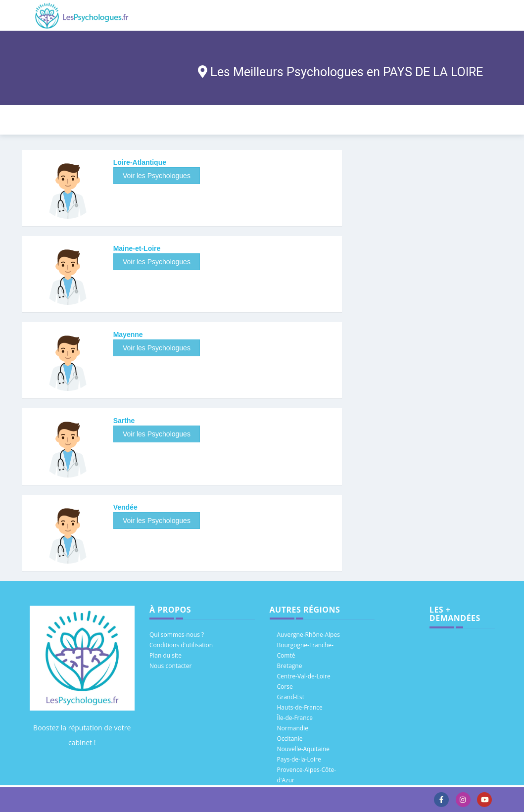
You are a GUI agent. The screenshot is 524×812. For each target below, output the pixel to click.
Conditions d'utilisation (181, 645)
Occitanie (290, 739)
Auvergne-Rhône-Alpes (309, 635)
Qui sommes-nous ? (177, 635)
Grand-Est (291, 697)
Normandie (293, 728)
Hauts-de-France (300, 707)
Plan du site (166, 655)
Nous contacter (170, 666)
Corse (285, 687)
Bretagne (290, 666)
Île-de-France (295, 718)
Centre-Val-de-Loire (304, 676)
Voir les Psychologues (157, 176)
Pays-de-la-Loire (299, 759)
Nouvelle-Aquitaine (303, 749)
